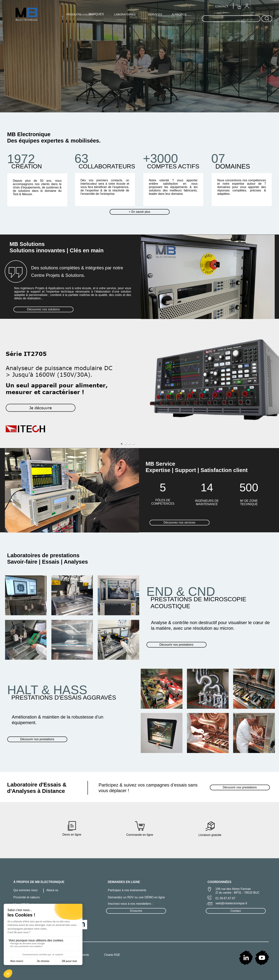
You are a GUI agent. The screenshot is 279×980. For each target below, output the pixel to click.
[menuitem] (247, 6)
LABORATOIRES (125, 14)
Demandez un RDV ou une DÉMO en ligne (136, 897)
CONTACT (222, 6)
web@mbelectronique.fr (232, 903)
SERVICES (155, 14)
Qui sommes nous (26, 890)
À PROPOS (179, 14)
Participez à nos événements (127, 890)
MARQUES (96, 14)
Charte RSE (112, 955)
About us (52, 890)
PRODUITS (74, 14)
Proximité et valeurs (27, 897)
